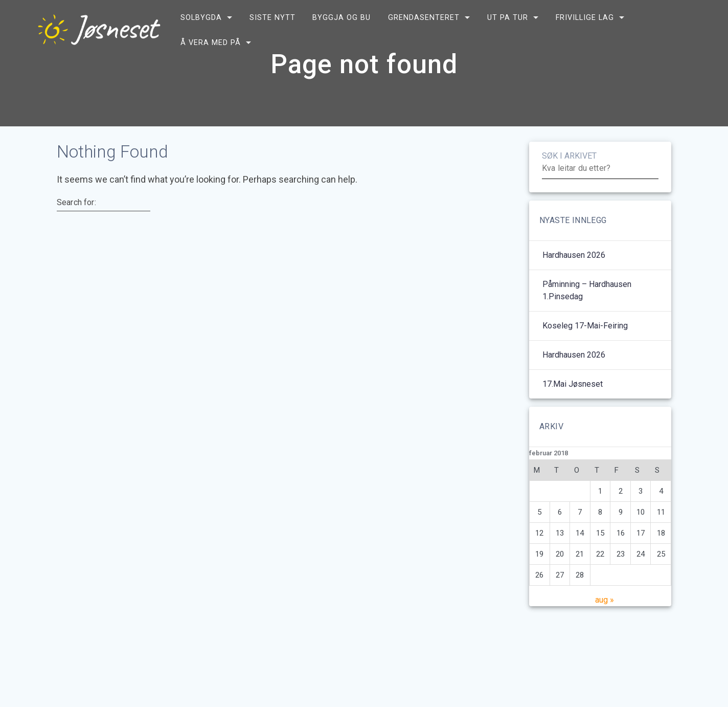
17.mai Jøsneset (573, 409)
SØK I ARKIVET (569, 181)
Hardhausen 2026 (574, 280)
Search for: (76, 228)
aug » (605, 625)
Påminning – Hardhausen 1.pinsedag (587, 315)
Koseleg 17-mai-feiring (585, 351)
